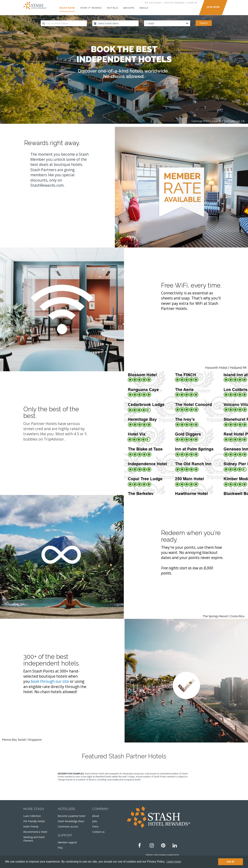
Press (95, 826)
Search (204, 23)
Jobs (95, 821)
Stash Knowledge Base (71, 821)
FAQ (60, 848)
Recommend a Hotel (35, 832)
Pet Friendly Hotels (34, 821)
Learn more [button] (174, 862)
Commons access (68, 826)
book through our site (50, 681)
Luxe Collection (32, 816)
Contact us (98, 832)
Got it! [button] (231, 862)
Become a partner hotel (71, 816)
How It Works (91, 8)
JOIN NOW (213, 7)
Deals (144, 8)
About (96, 816)
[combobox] (64, 23)
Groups (129, 8)
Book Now (67, 8)
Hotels (112, 8)
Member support (67, 842)
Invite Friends (31, 826)
